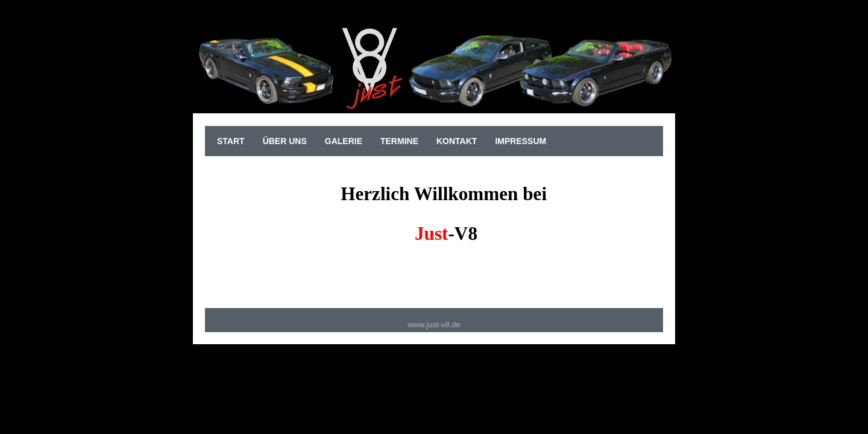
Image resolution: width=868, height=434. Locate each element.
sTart (231, 141)
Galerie (344, 141)
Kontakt (457, 141)
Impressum (520, 141)
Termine (399, 141)
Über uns (285, 141)
